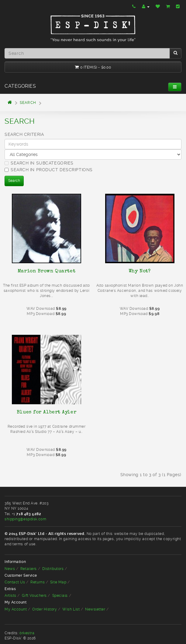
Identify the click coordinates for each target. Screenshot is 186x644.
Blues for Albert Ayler (46, 412)
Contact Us (15, 582)
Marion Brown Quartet (46, 271)
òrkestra (27, 633)
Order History (45, 609)
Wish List (71, 609)
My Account (16, 609)
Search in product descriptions (49, 170)
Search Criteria (24, 134)
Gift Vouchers (34, 596)
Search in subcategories (39, 163)
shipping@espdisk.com (25, 519)
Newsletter (95, 609)
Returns (38, 582)
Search (28, 103)
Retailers (29, 569)
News (10, 569)
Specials (60, 596)
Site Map (58, 582)
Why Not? (140, 271)
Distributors (53, 569)
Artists (10, 596)
